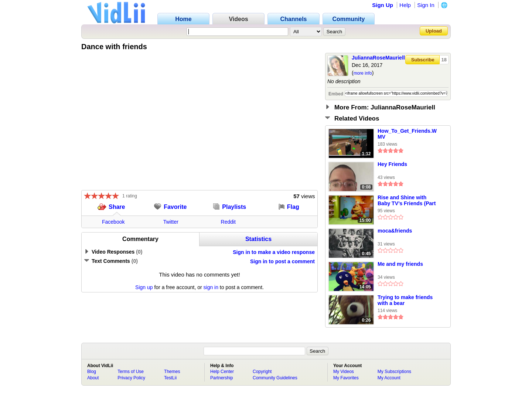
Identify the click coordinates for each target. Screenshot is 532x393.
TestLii (170, 378)
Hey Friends (392, 164)
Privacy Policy (131, 378)
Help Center (222, 372)
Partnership (221, 378)
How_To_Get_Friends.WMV (407, 134)
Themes (172, 372)
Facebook (113, 222)
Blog (92, 372)
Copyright (262, 372)
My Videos (344, 372)
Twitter (171, 222)
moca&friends (395, 231)
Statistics (258, 239)
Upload (434, 31)
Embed (336, 94)
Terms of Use (131, 372)
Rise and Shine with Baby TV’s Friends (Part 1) (407, 201)
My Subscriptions (394, 372)
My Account (389, 378)
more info (363, 73)
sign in (211, 287)
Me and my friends (400, 264)
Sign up (144, 287)
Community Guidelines (275, 378)
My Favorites (346, 378)
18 (444, 60)
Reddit (228, 222)
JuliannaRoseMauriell (378, 58)
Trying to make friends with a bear (405, 300)
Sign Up (383, 5)
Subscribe (423, 60)
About (93, 378)
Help (405, 5)
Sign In (426, 5)
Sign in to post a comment (282, 261)
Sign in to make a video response (274, 252)
